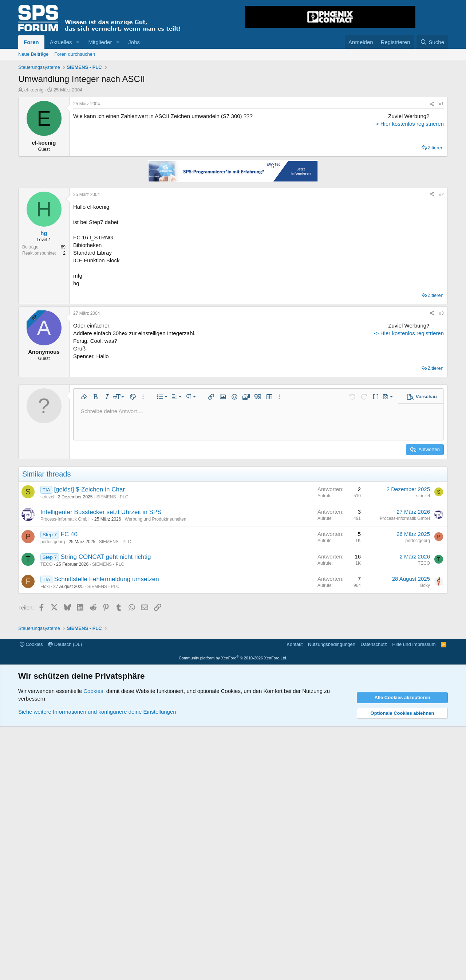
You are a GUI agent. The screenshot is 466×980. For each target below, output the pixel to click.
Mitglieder (100, 42)
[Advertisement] (398, 158)
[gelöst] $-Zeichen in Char (89, 641)
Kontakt (295, 897)
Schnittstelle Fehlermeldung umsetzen (106, 730)
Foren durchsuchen (75, 54)
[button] (78, 42)
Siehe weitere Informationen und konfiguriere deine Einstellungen (97, 965)
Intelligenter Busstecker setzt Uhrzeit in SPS (101, 663)
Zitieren (436, 229)
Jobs (134, 42)
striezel (47, 648)
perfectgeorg (53, 693)
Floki (45, 738)
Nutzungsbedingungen (332, 897)
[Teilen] (432, 104)
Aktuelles (61, 42)
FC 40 (69, 685)
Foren (31, 42)
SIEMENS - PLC (112, 648)
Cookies (31, 897)
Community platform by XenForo (233, 911)
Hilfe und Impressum (414, 897)
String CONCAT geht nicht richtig (106, 708)
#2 (441, 275)
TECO (46, 715)
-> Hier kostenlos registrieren (398, 217)
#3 (441, 394)
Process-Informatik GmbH (66, 670)
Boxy (425, 737)
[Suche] (432, 42)
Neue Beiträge (33, 54)
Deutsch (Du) (65, 897)
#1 (441, 104)
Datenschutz (374, 897)
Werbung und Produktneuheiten (155, 670)
